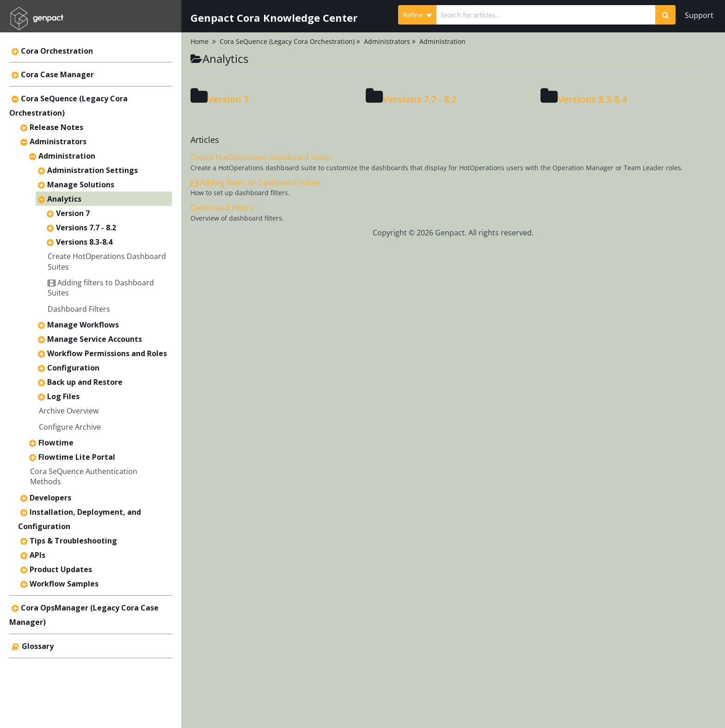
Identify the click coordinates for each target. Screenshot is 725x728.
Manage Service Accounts (95, 339)
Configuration (73, 368)
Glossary (38, 646)
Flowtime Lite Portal (77, 457)
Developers (50, 498)
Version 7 (73, 213)
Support (699, 15)
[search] (546, 15)
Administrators (58, 142)
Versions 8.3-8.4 (84, 242)
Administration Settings (92, 170)
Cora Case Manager (57, 74)
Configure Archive (70, 427)
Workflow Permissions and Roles (107, 353)
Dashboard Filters (79, 309)
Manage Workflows (83, 325)
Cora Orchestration (57, 51)
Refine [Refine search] (417, 15)
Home (200, 41)
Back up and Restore (85, 382)
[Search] (665, 15)
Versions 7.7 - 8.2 (86, 228)
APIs (37, 555)
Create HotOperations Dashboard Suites (261, 157)
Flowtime (56, 443)
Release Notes (56, 127)
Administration (67, 156)
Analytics (64, 199)
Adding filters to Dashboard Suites (255, 183)
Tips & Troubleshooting (73, 541)
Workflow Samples (64, 584)
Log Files (63, 396)
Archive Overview (69, 411)
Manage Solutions (81, 185)
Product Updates (61, 569)
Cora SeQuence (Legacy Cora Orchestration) (287, 41)
